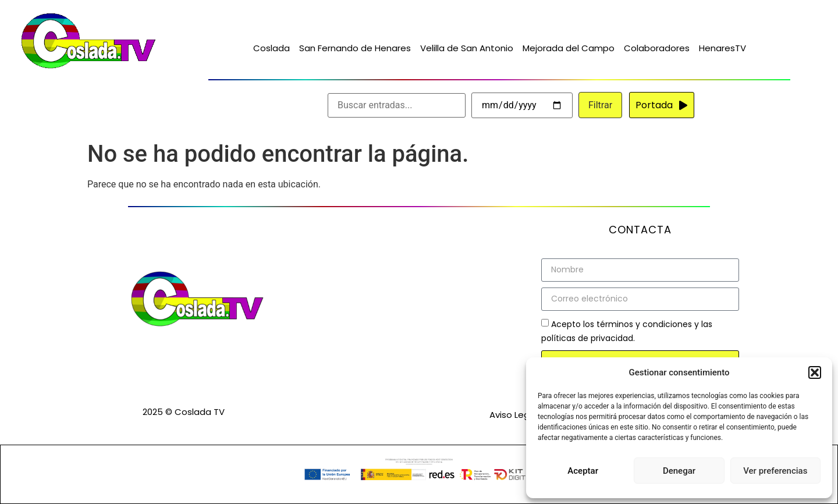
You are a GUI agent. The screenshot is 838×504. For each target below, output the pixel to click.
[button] (815, 372)
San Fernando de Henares (355, 48)
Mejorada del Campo (569, 48)
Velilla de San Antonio (467, 48)
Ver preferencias (775, 471)
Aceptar (583, 471)
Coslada (271, 48)
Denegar (679, 471)
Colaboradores (657, 48)
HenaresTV (722, 48)
